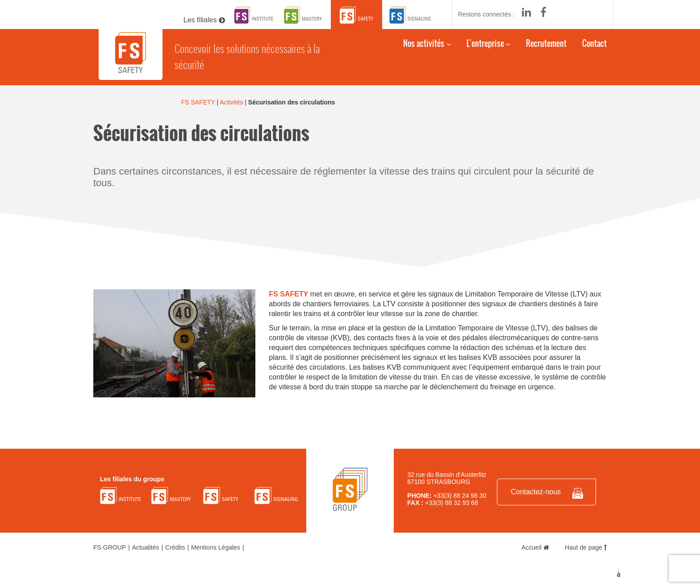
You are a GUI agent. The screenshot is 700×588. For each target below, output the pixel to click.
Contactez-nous (536, 492)
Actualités (146, 547)
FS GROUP (110, 547)
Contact (594, 48)
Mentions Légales (216, 547)
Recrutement (546, 48)
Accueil (535, 547)
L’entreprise (485, 48)
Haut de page (586, 547)
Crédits (175, 547)
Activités (231, 102)
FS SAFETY (198, 102)
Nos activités (424, 48)
